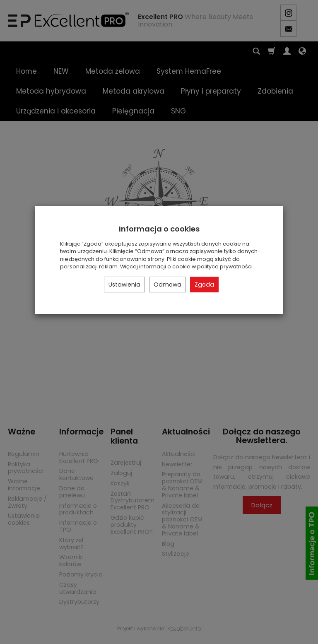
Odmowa (167, 285)
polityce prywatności (225, 267)
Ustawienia (124, 285)
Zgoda (204, 285)
